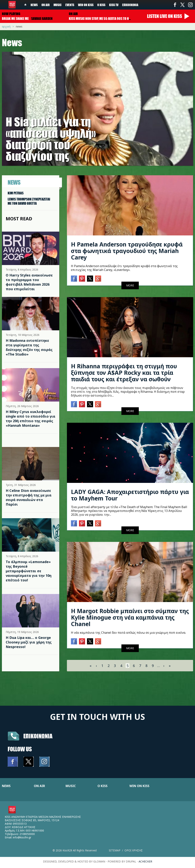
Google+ (98, 279)
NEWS (6, 786)
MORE (130, 285)
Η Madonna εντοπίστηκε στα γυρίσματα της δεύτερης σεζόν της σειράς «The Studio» (29, 347)
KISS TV (114, 5)
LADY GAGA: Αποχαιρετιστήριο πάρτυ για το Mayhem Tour (130, 495)
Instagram (190, 5)
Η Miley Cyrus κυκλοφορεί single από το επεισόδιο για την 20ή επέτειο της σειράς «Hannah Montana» (30, 419)
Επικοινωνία (130, 5)
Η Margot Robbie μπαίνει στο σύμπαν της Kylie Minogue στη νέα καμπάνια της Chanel (130, 617)
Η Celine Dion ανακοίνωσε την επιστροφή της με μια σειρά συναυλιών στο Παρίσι (29, 497)
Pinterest (82, 279)
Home (25, 5)
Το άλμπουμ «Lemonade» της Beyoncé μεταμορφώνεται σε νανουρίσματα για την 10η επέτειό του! (29, 571)
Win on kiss (86, 5)
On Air (46, 5)
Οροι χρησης (134, 850)
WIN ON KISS (139, 786)
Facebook (175, 5)
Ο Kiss (101, 5)
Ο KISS (102, 786)
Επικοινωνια (38, 736)
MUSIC (71, 786)
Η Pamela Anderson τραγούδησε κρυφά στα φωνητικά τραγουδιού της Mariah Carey (127, 251)
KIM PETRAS (16, 193)
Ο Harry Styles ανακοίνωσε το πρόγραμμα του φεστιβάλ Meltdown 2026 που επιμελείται (29, 282)
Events (70, 5)
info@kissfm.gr (22, 837)
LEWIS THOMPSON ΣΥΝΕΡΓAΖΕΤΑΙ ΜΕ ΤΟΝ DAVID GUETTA (29, 201)
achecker (145, 861)
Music (58, 5)
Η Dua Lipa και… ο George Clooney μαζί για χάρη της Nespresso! (29, 642)
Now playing (11, 14)
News (34, 5)
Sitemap (115, 850)
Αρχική (6, 26)
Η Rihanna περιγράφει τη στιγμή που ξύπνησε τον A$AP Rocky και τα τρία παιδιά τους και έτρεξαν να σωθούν (124, 373)
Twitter (183, 5)
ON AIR (39, 786)
